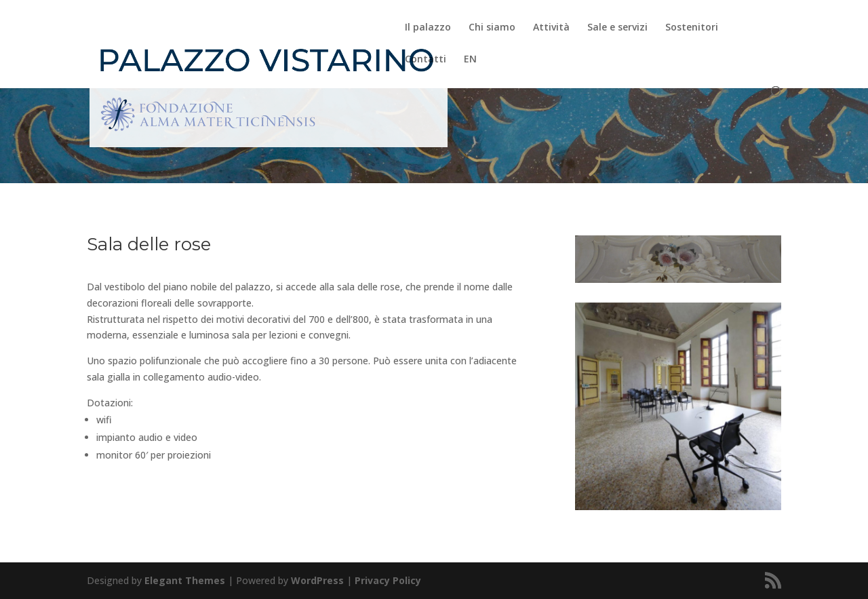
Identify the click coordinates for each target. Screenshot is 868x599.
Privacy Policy (388, 580)
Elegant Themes (185, 580)
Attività (551, 28)
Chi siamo (492, 28)
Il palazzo (428, 28)
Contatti (426, 60)
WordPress (317, 580)
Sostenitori (692, 28)
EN (470, 60)
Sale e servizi (617, 28)
